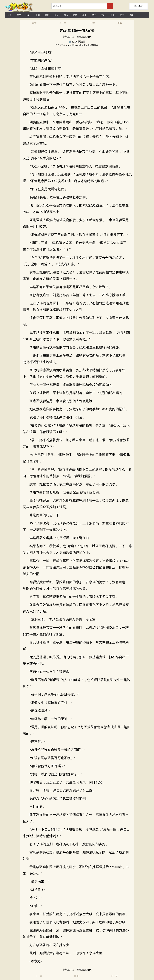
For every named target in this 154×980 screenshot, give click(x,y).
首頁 (9, 15)
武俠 (47, 15)
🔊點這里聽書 (77, 42)
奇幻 (38, 15)
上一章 (63, 23)
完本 (122, 15)
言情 (75, 15)
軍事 (85, 15)
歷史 (94, 15)
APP (131, 15)
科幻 (103, 15)
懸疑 (113, 15)
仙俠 (56, 15)
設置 (34, 23)
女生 (19, 15)
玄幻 (28, 15)
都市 (66, 15)
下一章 (91, 23)
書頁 (120, 23)
